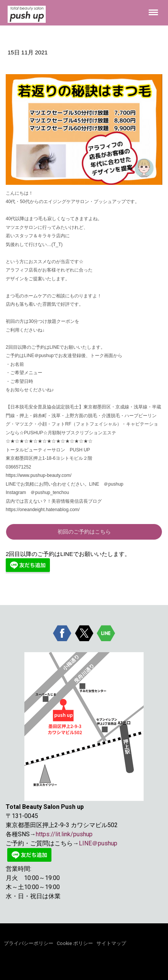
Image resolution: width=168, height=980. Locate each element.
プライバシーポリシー (29, 943)
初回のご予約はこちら (84, 532)
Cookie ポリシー (75, 943)
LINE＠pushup (98, 843)
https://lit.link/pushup (64, 834)
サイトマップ (111, 943)
